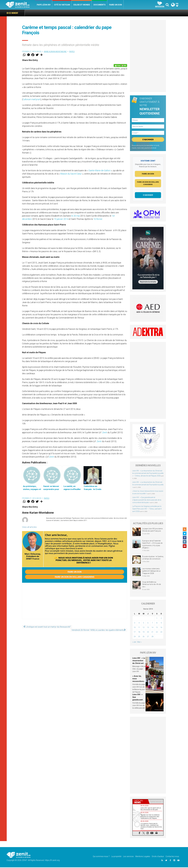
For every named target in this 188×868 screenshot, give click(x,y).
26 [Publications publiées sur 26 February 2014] (144, 637)
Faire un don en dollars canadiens (75, 577)
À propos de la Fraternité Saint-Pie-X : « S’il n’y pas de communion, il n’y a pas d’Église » (152, 545)
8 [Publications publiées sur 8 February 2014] (157, 624)
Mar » (139, 643)
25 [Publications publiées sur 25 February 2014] (139, 637)
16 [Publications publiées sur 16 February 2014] (161, 628)
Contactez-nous (172, 857)
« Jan (134, 643)
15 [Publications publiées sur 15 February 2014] (157, 628)
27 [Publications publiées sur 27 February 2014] (148, 637)
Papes (72, 52)
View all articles (29, 527)
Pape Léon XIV (44, 5)
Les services (128, 857)
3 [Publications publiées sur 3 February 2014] (135, 624)
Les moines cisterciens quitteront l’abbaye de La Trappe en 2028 (151, 572)
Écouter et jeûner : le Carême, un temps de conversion (153, 558)
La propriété (116, 857)
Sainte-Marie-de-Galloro (100, 170)
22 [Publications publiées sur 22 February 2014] (157, 633)
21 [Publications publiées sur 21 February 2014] (152, 633)
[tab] (140, 802)
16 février (98, 219)
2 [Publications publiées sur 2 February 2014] (161, 619)
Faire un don (115, 5)
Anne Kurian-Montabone (55, 52)
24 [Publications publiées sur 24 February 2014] (135, 637)
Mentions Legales (143, 857)
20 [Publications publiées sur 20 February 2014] (148, 633)
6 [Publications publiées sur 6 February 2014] (148, 624)
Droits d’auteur (158, 857)
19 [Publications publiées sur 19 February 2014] (144, 633)
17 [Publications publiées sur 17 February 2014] (135, 633)
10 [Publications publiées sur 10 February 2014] (135, 628)
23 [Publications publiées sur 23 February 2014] (161, 633)
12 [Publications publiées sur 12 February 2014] (144, 628)
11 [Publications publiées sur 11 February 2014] (139, 628)
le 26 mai (76, 216)
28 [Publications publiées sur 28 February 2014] (152, 637)
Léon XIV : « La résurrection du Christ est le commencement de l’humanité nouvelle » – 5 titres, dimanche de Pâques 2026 (148, 474)
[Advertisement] (75, 603)
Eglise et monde (82, 5)
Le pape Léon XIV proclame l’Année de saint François (152, 531)
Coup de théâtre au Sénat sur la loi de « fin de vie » (151, 585)
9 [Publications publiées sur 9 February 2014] (161, 624)
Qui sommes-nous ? (101, 857)
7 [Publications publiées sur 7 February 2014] (152, 624)
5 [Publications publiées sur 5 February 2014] (144, 624)
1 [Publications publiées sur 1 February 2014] (157, 619)
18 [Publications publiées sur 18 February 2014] (139, 633)
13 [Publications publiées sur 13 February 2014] (148, 628)
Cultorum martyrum (32, 99)
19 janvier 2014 (61, 219)
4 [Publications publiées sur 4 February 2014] (139, 624)
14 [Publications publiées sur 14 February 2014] (152, 628)
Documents (100, 5)
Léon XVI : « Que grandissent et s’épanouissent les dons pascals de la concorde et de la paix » (147, 501)
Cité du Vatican (62, 5)
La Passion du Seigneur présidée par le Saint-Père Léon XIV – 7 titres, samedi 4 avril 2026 (147, 510)
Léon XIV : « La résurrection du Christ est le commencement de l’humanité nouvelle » (148, 485)
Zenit (105, 432)
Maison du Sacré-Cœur (71, 174)
